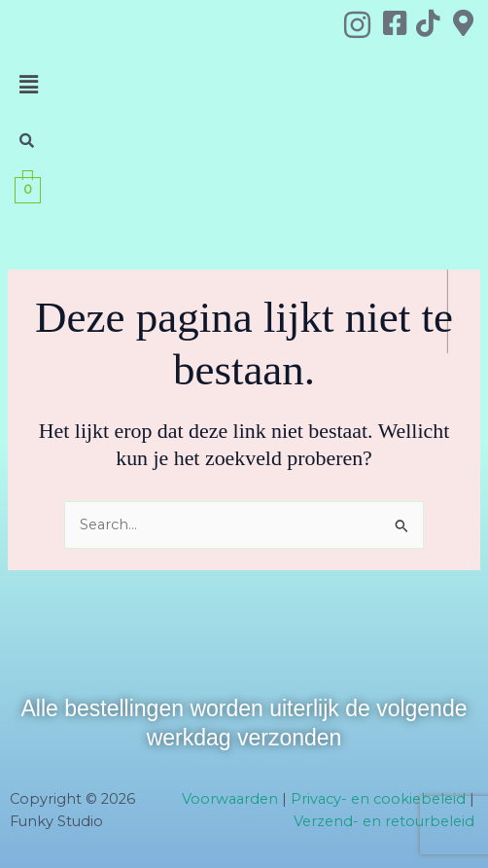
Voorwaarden (230, 799)
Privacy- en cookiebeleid (378, 799)
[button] (29, 85)
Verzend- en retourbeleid (384, 821)
